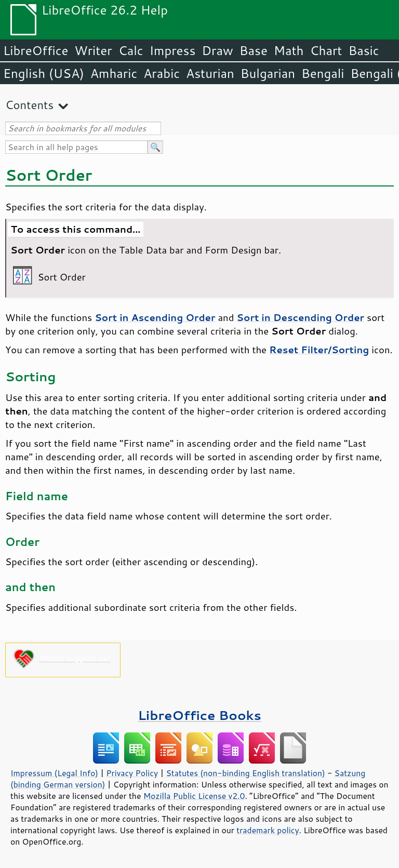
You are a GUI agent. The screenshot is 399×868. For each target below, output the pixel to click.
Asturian (210, 73)
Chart (326, 50)
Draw (217, 50)
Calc (131, 50)
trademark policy (268, 830)
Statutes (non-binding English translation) (245, 773)
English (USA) (44, 73)
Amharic (114, 73)
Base (254, 50)
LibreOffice (36, 50)
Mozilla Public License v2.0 (194, 796)
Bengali (323, 73)
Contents (29, 105)
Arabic (162, 73)
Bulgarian (268, 73)
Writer (93, 50)
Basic (363, 50)
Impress (173, 50)
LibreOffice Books (199, 715)
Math (289, 50)
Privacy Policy (132, 773)
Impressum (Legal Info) (54, 773)
